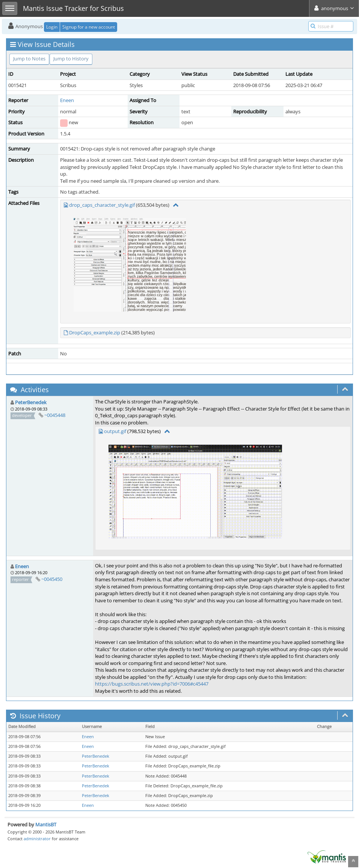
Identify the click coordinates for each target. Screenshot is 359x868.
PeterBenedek (31, 402)
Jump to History (71, 59)
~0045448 (55, 415)
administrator (37, 839)
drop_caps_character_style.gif (102, 205)
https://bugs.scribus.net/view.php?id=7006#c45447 (152, 684)
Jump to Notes (29, 59)
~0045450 (52, 579)
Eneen (67, 100)
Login (52, 27)
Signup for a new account (89, 27)
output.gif (115, 431)
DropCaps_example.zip (95, 332)
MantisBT (46, 824)
